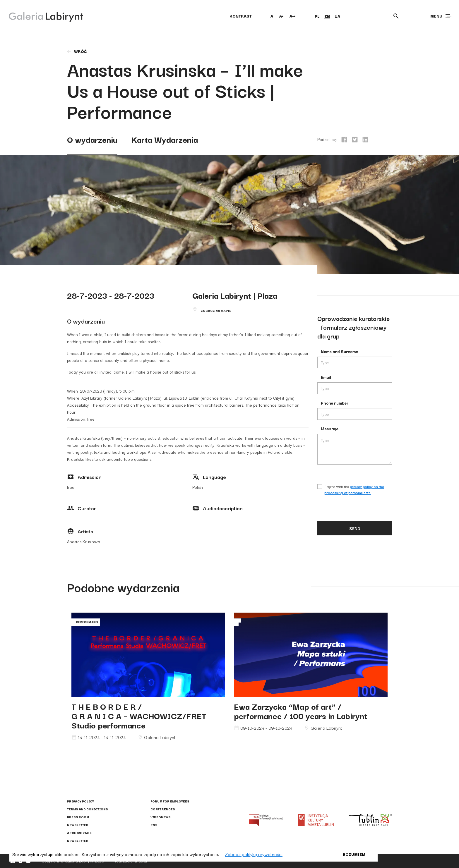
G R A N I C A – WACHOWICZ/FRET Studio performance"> (148, 655)
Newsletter (78, 825)
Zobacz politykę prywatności (254, 854)
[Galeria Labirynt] (42, 16)
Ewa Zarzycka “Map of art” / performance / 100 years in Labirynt (301, 711)
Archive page (79, 833)
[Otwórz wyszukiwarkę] (396, 16)
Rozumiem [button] (354, 854)
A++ (293, 16)
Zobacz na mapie (216, 311)
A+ (281, 16)
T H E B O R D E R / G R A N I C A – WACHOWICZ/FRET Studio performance (139, 715)
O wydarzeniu (92, 139)
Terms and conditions (88, 809)
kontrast (241, 16)
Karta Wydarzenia (165, 139)
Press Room (78, 817)
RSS (154, 825)
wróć (77, 51)
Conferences (163, 809)
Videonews (161, 817)
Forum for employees (170, 801)
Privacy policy (81, 801)
